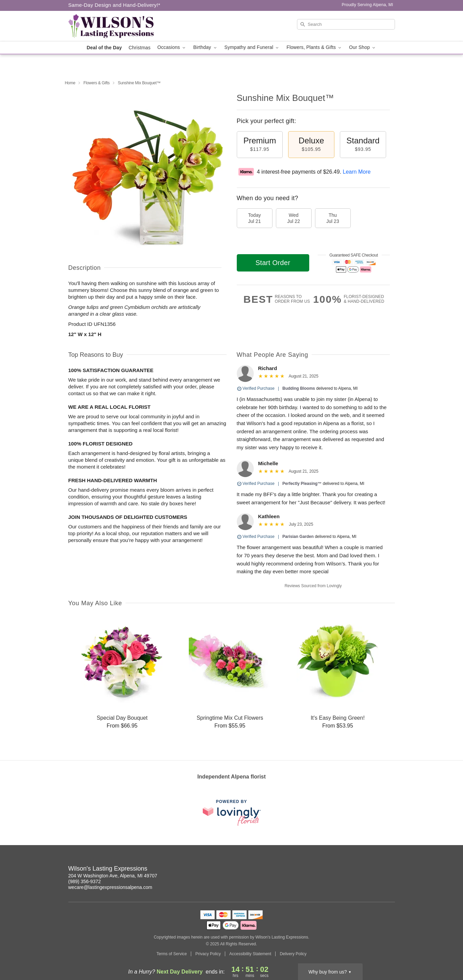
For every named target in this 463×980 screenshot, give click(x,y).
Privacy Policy (208, 954)
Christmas (139, 48)
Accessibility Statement (250, 954)
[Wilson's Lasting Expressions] (117, 26)
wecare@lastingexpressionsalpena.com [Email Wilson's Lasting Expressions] (110, 887)
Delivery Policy (293, 954)
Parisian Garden (298, 537)
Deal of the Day (104, 48)
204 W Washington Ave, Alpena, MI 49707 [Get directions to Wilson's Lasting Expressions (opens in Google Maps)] (113, 876)
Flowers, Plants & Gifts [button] (314, 47)
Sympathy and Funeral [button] (252, 47)
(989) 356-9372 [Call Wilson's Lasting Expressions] (85, 881)
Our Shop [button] (363, 47)
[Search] (346, 24)
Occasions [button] (172, 47)
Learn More (357, 172)
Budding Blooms (299, 388)
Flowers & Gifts (96, 83)
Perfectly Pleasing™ (302, 484)
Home (70, 83)
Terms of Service (172, 954)
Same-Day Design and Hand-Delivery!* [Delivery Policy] (114, 5)
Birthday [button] (205, 47)
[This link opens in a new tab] (232, 813)
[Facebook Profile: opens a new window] (390, 870)
